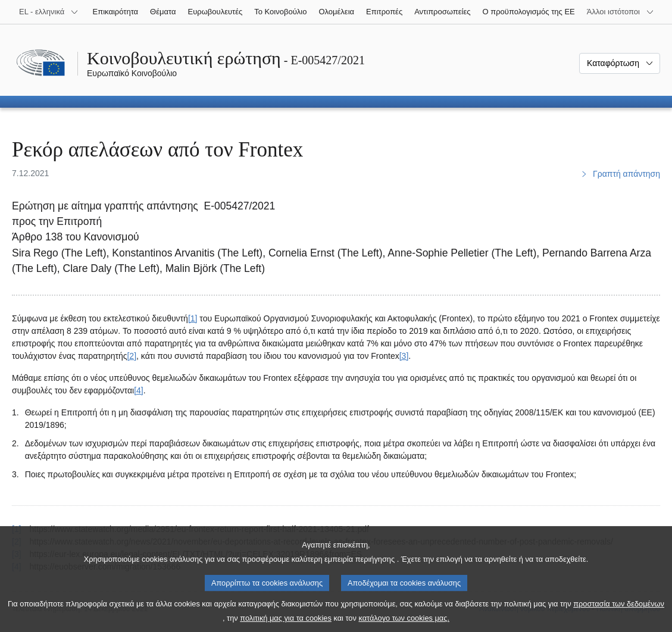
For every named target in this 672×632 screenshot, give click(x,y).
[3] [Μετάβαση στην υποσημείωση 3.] (404, 356)
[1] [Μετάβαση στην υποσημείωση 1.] (193, 318)
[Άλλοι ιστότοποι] (621, 12)
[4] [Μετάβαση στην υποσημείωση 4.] (139, 390)
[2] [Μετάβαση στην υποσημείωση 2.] (132, 356)
